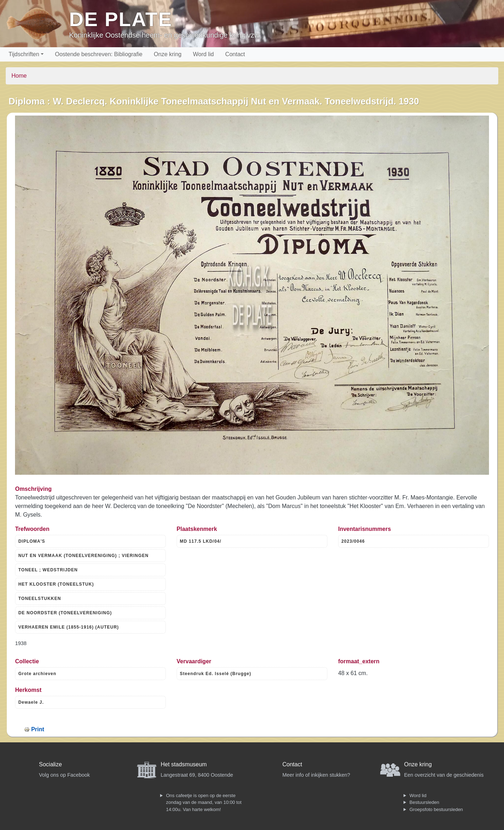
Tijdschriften (24, 54)
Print (38, 729)
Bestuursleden (424, 802)
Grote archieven (37, 674)
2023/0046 (353, 541)
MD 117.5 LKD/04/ (201, 541)
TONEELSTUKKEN (39, 599)
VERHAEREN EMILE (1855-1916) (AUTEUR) (68, 627)
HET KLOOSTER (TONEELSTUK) (56, 584)
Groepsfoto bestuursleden (436, 809)
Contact (235, 54)
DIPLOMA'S (32, 541)
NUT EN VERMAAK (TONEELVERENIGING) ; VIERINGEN (83, 556)
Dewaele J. (31, 702)
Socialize (50, 764)
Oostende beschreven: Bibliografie (99, 54)
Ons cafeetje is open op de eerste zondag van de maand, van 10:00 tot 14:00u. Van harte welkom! (204, 802)
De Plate (121, 19)
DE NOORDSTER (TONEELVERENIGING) (65, 613)
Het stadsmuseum (184, 764)
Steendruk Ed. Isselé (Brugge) (216, 674)
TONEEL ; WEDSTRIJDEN (48, 570)
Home (19, 76)
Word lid (203, 54)
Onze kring (167, 54)
